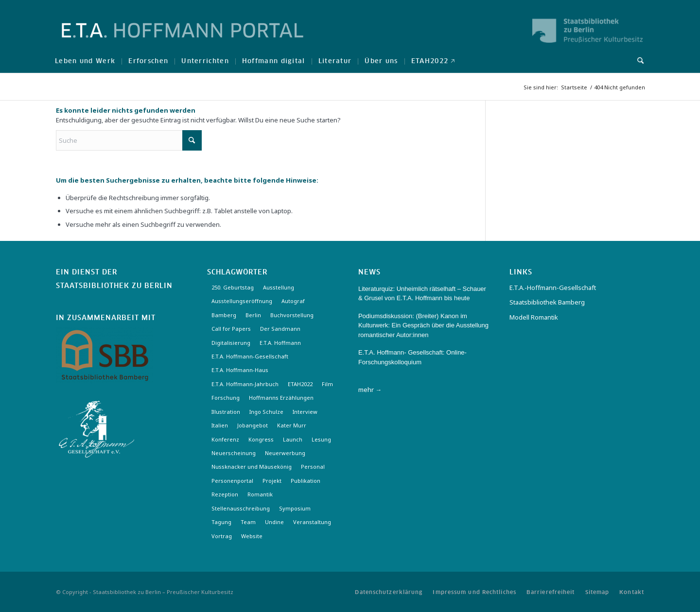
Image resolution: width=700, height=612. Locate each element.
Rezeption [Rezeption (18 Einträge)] (225, 494)
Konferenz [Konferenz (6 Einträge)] (225, 439)
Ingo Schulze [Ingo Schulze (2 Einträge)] (266, 412)
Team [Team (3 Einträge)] (248, 522)
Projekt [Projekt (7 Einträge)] (272, 481)
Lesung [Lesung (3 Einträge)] (321, 439)
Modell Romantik (534, 317)
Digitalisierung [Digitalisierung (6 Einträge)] (231, 343)
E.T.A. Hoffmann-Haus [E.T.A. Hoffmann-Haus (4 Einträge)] (240, 370)
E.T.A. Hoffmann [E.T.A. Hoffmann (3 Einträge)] (280, 343)
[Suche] (637, 61)
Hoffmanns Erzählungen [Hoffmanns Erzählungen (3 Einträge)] (281, 398)
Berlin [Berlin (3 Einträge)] (253, 315)
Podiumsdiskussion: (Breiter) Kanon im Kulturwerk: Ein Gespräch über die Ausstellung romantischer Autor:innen (423, 325)
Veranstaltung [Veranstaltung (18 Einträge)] (312, 522)
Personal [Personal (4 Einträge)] (313, 467)
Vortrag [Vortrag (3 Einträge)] (222, 536)
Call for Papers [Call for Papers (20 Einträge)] (231, 329)
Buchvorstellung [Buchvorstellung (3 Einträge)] (292, 315)
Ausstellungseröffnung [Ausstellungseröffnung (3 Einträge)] (242, 301)
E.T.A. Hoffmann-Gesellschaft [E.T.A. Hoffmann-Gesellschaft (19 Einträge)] (250, 356)
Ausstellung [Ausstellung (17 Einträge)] (279, 287)
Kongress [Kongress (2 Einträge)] (261, 439)
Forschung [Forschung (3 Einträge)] (226, 398)
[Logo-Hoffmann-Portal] (183, 39)
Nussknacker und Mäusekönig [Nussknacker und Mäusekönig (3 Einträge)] (252, 467)
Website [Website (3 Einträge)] (252, 536)
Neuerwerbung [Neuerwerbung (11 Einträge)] (285, 453)
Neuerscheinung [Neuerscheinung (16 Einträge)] (234, 453)
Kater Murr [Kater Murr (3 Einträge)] (292, 425)
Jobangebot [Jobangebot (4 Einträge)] (253, 425)
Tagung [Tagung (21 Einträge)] (221, 522)
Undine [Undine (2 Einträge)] (274, 522)
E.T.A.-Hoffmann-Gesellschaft (553, 288)
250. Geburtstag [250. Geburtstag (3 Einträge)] (233, 287)
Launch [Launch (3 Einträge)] (293, 439)
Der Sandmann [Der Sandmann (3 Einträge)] (280, 329)
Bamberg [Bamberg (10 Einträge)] (224, 315)
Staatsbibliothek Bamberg (547, 302)
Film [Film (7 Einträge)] (327, 384)
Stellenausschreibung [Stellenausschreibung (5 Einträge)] (241, 508)
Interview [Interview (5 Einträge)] (305, 412)
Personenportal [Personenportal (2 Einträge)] (232, 481)
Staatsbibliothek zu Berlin (114, 286)
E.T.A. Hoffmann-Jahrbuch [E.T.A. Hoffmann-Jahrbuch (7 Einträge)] (245, 384)
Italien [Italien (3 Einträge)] (220, 425)
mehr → (370, 390)
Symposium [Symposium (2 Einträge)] (295, 508)
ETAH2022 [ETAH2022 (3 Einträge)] (300, 384)
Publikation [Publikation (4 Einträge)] (306, 481)
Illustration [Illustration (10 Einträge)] (226, 412)
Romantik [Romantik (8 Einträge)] (260, 494)
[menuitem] (85, 61)
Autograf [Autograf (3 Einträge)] (293, 301)
